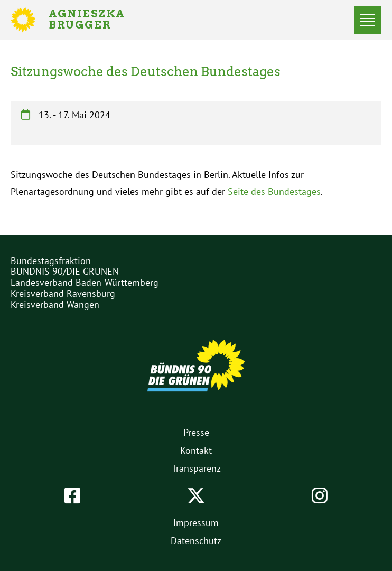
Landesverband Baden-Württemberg (85, 282)
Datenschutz (196, 541)
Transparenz (196, 468)
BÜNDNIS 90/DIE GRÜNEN (65, 271)
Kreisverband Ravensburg (63, 293)
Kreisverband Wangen (55, 305)
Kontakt (196, 450)
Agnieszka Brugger (93, 20)
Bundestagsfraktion (51, 261)
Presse (196, 432)
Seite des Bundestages (274, 191)
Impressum (196, 523)
